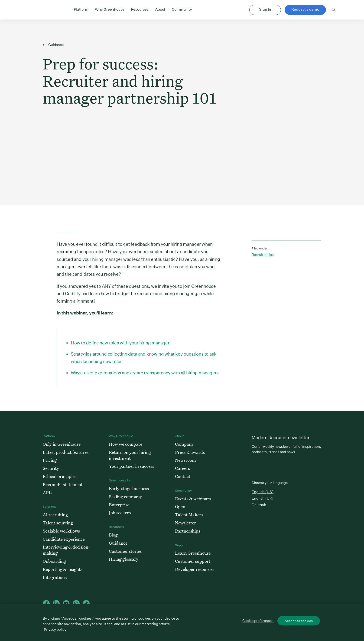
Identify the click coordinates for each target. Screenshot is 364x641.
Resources (140, 9)
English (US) (263, 492)
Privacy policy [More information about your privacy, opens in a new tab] (55, 630)
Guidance (53, 45)
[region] (182, 623)
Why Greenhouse (110, 9)
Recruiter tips (263, 255)
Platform (81, 9)
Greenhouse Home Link (44, 10)
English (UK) (263, 498)
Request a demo (305, 9)
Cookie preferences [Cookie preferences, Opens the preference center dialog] (258, 621)
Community (182, 9)
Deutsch (259, 505)
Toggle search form (334, 10)
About (160, 9)
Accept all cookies (299, 621)
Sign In (265, 9)
